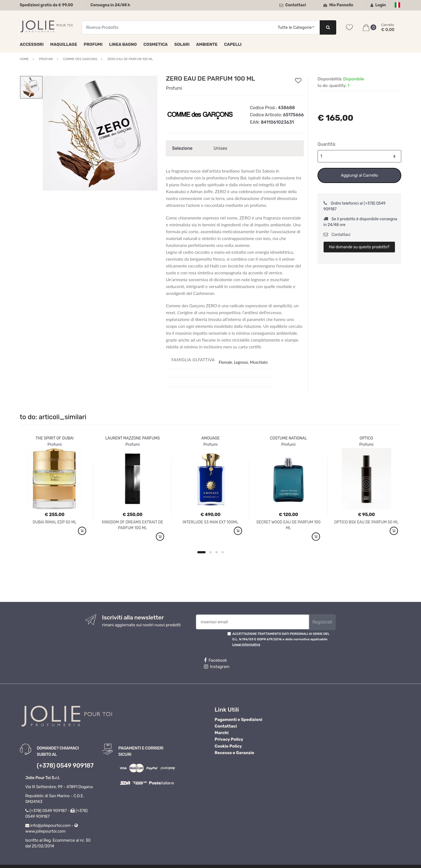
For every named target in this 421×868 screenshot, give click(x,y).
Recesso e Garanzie (234, 753)
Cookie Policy (228, 746)
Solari (182, 44)
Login (378, 5)
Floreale (225, 362)
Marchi (222, 733)
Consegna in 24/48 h (110, 5)
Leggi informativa (246, 644)
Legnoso (241, 362)
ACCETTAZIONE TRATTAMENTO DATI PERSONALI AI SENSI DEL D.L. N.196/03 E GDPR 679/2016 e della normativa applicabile (281, 639)
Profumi (93, 44)
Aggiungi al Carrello (359, 175)
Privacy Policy (229, 739)
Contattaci (293, 5)
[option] (100, 133)
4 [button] (223, 552)
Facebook (215, 660)
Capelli (233, 44)
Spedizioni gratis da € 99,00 (46, 5)
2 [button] (210, 552)
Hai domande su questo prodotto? (359, 247)
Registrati (322, 622)
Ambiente (207, 44)
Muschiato (259, 362)
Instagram (217, 667)
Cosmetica (155, 44)
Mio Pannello (338, 5)
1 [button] (201, 552)
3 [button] (217, 552)
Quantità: (327, 144)
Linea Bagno (123, 44)
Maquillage (64, 44)
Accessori (32, 44)
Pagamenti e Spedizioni (238, 720)
